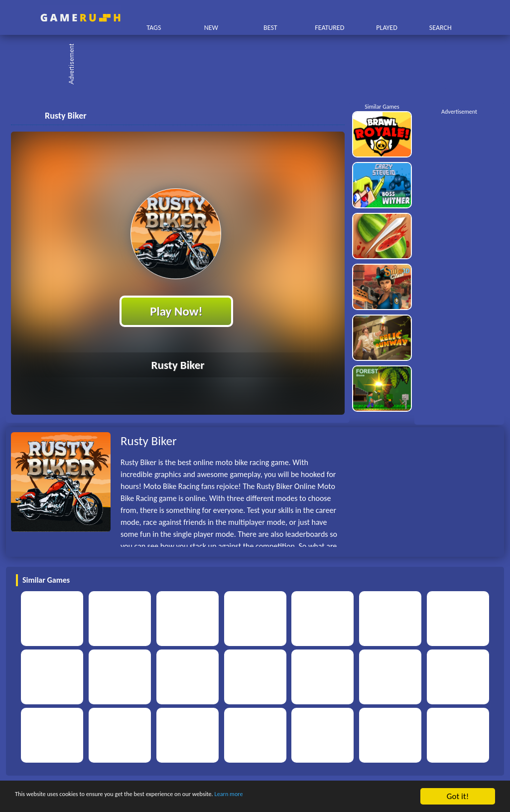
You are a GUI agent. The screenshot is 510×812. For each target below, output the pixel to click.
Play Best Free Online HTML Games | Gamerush (80, 18)
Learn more (311, 797)
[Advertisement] (260, 65)
